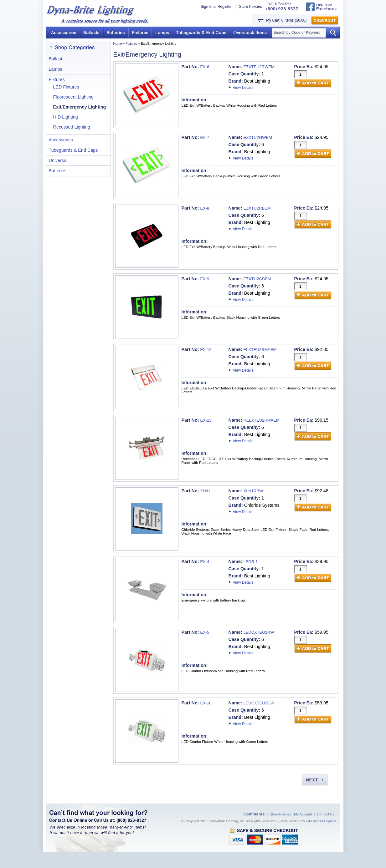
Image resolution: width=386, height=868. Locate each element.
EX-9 (205, 279)
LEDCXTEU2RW (259, 632)
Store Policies (250, 7)
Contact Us (326, 814)
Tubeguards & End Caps (73, 150)
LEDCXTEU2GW (259, 703)
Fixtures (131, 43)
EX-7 (205, 137)
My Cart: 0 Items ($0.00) (286, 20)
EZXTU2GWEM (258, 137)
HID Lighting (66, 117)
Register (225, 7)
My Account (303, 814)
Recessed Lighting (72, 127)
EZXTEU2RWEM (259, 67)
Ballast (56, 59)
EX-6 (205, 67)
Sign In (206, 7)
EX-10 (206, 703)
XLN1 (205, 491)
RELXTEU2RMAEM (262, 420)
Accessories (61, 140)
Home (118, 43)
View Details (243, 88)
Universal (58, 160)
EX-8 (205, 208)
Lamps (56, 69)
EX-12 (206, 350)
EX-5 (205, 632)
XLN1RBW (253, 491)
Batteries (58, 171)
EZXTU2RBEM (257, 208)
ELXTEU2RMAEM (260, 350)
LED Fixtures (66, 87)
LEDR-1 (251, 562)
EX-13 (206, 420)
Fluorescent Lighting (74, 97)
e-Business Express (321, 821)
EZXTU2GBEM (257, 279)
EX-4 (205, 562)
